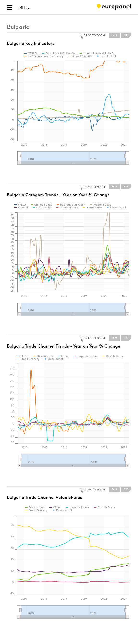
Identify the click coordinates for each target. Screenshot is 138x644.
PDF (126, 35)
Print (114, 35)
